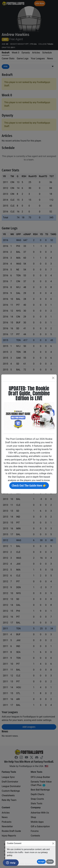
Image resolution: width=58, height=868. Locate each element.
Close (50, 862)
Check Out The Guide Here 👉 (29, 486)
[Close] (53, 843)
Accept (41, 862)
